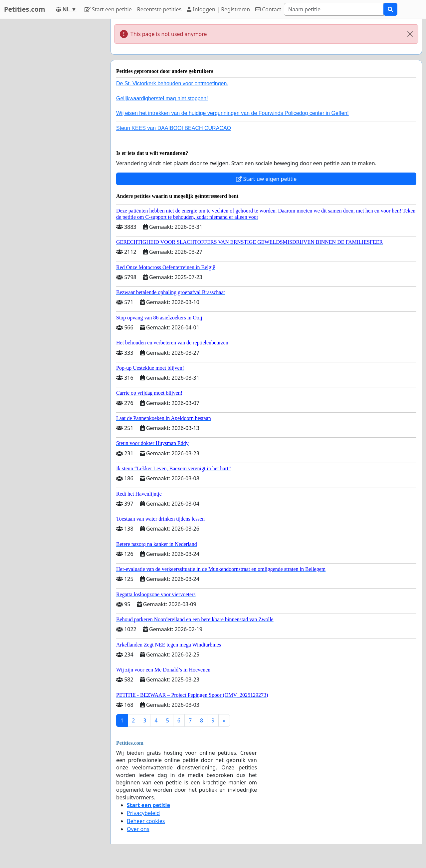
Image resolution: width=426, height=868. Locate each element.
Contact (268, 9)
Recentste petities (159, 9)
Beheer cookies (146, 821)
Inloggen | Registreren (218, 9)
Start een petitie (108, 9)
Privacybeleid (143, 813)
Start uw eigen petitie (266, 179)
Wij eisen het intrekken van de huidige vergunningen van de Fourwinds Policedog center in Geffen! (232, 113)
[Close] (410, 34)
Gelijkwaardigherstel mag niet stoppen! (162, 98)
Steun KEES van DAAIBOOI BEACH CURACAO (174, 128)
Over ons (138, 829)
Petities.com (25, 9)
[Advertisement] (53, 119)
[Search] (334, 9)
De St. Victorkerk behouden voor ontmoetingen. (172, 83)
